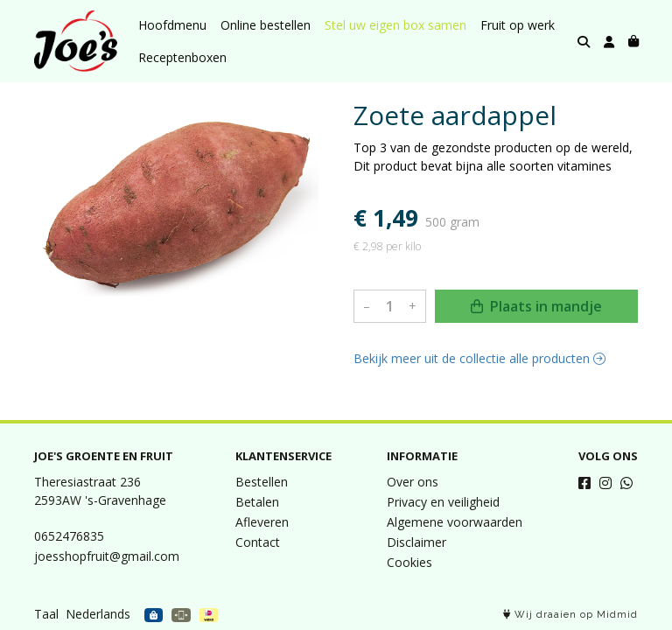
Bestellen (262, 482)
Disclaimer (416, 542)
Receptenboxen (182, 57)
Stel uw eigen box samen (395, 25)
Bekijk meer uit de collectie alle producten (479, 358)
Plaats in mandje (536, 306)
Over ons (413, 482)
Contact (258, 542)
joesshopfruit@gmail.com (107, 556)
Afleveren (262, 522)
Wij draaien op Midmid (570, 615)
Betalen (257, 502)
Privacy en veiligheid (443, 502)
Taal (46, 614)
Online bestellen (266, 25)
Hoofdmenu (172, 25)
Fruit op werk (518, 25)
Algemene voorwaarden (455, 522)
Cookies (409, 562)
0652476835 (69, 536)
